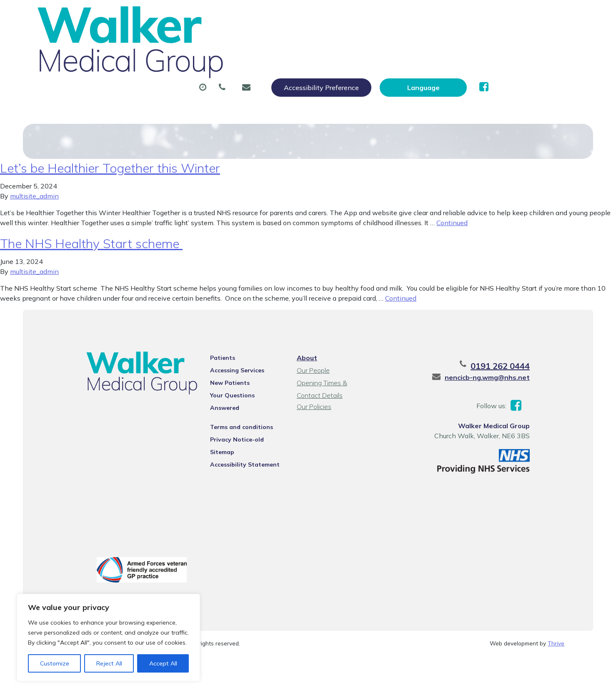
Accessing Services (228, 369)
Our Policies (313, 406)
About (156, 41)
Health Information (177, 70)
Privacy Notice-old (228, 428)
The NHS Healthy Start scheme (91, 243)
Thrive (556, 645)
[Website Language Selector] (513, 15)
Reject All (109, 663)
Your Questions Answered (239, 394)
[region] (108, 638)
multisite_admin (34, 195)
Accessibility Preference (411, 15)
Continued (452, 222)
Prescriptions (292, 41)
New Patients (483, 41)
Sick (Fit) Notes (365, 41)
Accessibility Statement (236, 453)
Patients (213, 357)
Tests (426, 41)
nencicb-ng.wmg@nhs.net (508, 377)
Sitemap (213, 440)
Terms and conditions (232, 415)
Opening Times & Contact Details (333, 383)
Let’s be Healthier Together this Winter (110, 167)
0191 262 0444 (521, 365)
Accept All (163, 663)
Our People (312, 369)
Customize (55, 663)
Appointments (221, 41)
